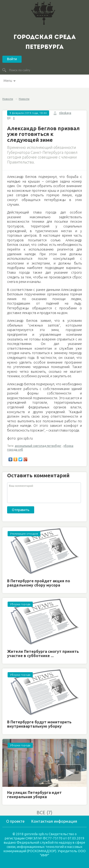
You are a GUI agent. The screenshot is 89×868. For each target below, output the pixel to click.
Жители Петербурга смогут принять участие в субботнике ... (43, 654)
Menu (8, 81)
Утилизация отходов (24, 534)
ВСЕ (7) (44, 812)
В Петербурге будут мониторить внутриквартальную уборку (39, 724)
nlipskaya (65, 113)
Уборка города (20, 604)
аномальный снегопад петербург (38, 446)
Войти (12, 59)
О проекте (15, 821)
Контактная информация (54, 821)
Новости (8, 99)
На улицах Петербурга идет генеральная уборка (34, 795)
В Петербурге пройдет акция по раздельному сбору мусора (39, 583)
